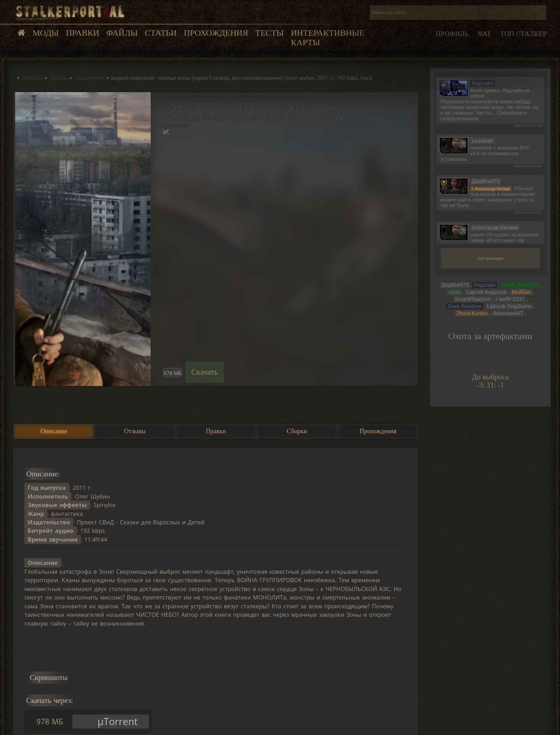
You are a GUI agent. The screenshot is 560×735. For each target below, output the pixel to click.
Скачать (205, 372)
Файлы (122, 33)
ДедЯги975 (455, 285)
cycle (454, 292)
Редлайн (485, 285)
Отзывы (135, 431)
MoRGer (521, 292)
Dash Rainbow (465, 306)
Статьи (161, 33)
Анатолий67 (508, 313)
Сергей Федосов (486, 292)
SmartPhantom (473, 299)
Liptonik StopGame (509, 306)
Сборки (297, 431)
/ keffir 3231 (510, 299)
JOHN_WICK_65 (520, 285)
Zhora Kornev (472, 313)
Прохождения (216, 33)
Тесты (269, 33)
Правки (83, 33)
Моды (46, 33)
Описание (54, 431)
